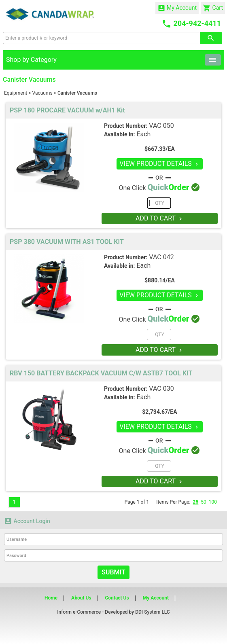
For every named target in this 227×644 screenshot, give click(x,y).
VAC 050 (161, 126)
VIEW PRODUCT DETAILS (160, 164)
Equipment (16, 93)
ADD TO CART (160, 218)
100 (213, 502)
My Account (177, 8)
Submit (113, 572)
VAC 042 (161, 257)
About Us (81, 598)
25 (195, 502)
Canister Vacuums (77, 93)
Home (51, 598)
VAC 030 (161, 389)
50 (204, 502)
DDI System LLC (153, 612)
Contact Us (117, 598)
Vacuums (42, 93)
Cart (213, 8)
